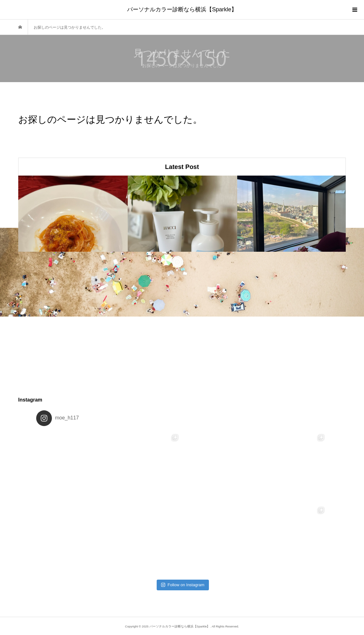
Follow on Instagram (183, 585)
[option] (73, 214)
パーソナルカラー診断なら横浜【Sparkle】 (182, 9)
